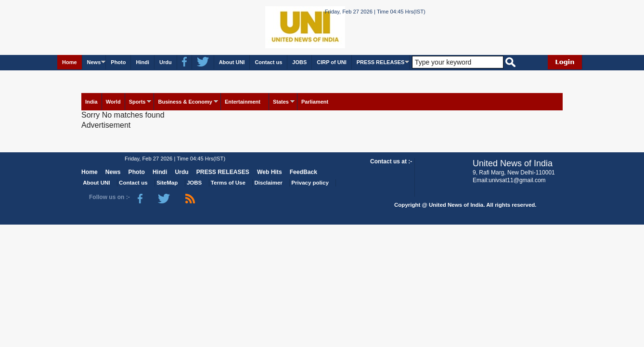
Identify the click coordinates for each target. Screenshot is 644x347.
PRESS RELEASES (381, 62)
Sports (137, 102)
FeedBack (303, 172)
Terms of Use (228, 183)
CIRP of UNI (332, 62)
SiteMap (167, 183)
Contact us (268, 62)
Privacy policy (310, 183)
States (281, 102)
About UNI (232, 62)
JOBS (299, 62)
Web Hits (270, 172)
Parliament (315, 102)
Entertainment (243, 102)
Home (70, 62)
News (94, 62)
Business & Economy (185, 102)
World (113, 102)
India (91, 102)
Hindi (142, 62)
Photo (118, 62)
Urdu (166, 62)
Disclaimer (269, 183)
